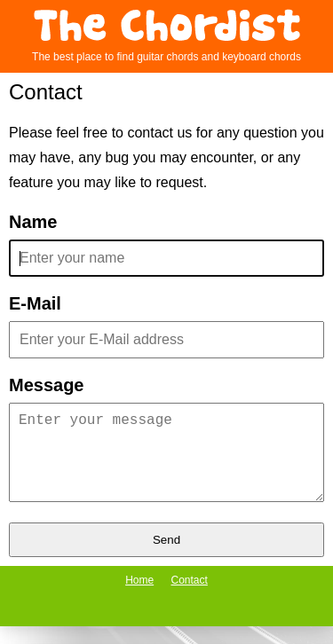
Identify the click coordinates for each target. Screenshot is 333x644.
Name (33, 222)
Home (139, 598)
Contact (190, 598)
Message (47, 385)
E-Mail (35, 304)
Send (166, 558)
